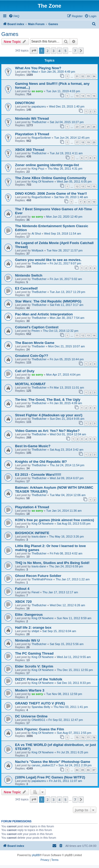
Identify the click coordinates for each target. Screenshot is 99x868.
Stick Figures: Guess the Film (39, 729)
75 (77, 737)
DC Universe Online (31, 716)
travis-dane (39, 536)
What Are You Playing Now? (38, 68)
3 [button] (53, 51)
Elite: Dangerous (29, 615)
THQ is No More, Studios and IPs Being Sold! (52, 563)
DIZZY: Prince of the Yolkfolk (39, 679)
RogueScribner (41, 138)
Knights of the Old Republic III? (41, 462)
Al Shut (36, 234)
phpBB (36, 855)
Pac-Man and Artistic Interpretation (44, 314)
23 (77, 127)
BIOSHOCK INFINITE (32, 533)
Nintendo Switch (29, 275)
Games (10, 34)
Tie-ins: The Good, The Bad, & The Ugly (48, 400)
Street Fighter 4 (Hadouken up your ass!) (49, 415)
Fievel (35, 592)
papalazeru (39, 106)
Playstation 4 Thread (32, 507)
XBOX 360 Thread (30, 150)
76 (83, 737)
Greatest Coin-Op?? (32, 356)
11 (77, 335)
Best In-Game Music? (33, 446)
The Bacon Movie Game (35, 343)
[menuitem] (14, 16)
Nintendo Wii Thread (32, 118)
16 (94, 96)
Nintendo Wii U (27, 640)
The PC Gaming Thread (34, 653)
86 (88, 770)
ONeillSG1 (38, 720)
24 (83, 127)
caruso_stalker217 (43, 765)
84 (77, 770)
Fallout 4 (22, 589)
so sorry (37, 91)
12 (77, 186)
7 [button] (75, 51)
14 (83, 96)
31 (77, 76)
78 (94, 737)
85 (83, 770)
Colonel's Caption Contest (37, 327)
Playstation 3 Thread (32, 134)
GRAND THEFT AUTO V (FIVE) (40, 703)
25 (88, 127)
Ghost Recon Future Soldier (38, 576)
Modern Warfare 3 (30, 690)
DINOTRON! (25, 103)
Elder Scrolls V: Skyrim (34, 666)
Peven (36, 331)
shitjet (35, 631)
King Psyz (38, 169)
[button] (34, 51)
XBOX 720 (23, 602)
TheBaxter (38, 346)
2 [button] (48, 51)
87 (94, 770)
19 (88, 142)
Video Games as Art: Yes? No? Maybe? (47, 431)
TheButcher (39, 122)
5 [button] (65, 51)
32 (83, 76)
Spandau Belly (41, 707)
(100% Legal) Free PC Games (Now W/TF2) (50, 777)
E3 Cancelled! (27, 288)
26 (94, 127)
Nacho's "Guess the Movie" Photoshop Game (53, 762)
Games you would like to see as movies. (48, 260)
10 (94, 202)
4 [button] (60, 51)
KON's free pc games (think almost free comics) (55, 520)
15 (88, 96)
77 (88, 737)
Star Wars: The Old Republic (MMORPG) (48, 301)
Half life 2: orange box (33, 627)
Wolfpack (37, 250)
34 (94, 76)
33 (88, 76)
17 (77, 142)
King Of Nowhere (43, 181)
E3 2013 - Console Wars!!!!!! (38, 475)
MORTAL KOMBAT (30, 384)
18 (83, 142)
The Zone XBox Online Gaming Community (51, 178)
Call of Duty (25, 371)
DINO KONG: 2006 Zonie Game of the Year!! (51, 193)
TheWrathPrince (42, 579)
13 (77, 96)
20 (94, 142)
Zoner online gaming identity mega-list (47, 165)
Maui (35, 72)
